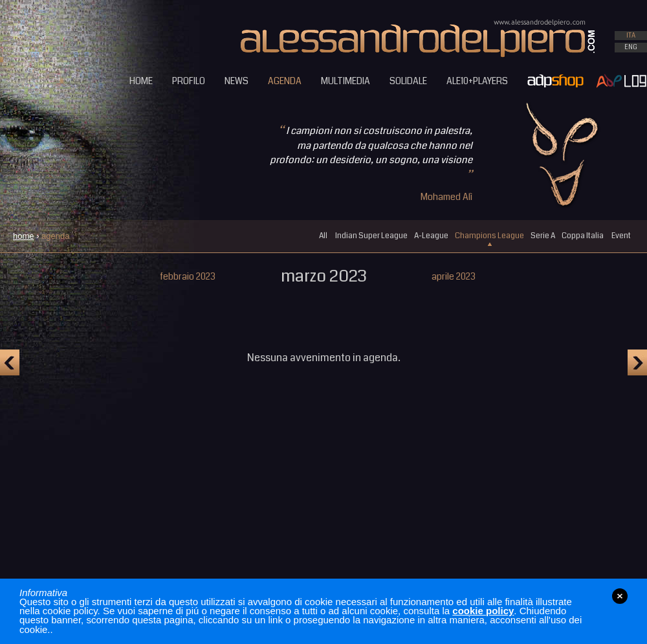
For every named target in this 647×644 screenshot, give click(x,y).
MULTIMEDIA (345, 81)
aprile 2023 (454, 276)
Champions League (489, 236)
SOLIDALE (408, 81)
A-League (431, 236)
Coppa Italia (583, 236)
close (620, 596)
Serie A (543, 236)
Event (621, 236)
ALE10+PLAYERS (477, 81)
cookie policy (483, 611)
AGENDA (285, 81)
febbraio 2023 (188, 276)
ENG (631, 47)
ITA (631, 36)
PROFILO (189, 81)
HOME (141, 81)
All (323, 236)
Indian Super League (371, 236)
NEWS (236, 81)
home (24, 236)
